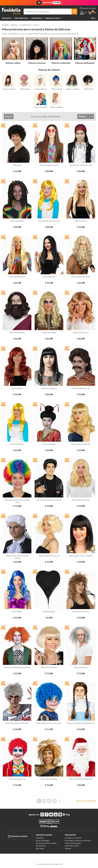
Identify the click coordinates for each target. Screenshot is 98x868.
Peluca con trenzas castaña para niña (81, 723)
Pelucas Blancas (41, 89)
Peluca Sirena (17, 612)
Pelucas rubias (13, 63)
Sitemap (68, 848)
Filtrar (8, 116)
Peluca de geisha (49, 444)
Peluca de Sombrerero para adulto (17, 667)
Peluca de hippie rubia (17, 277)
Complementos (26, 25)
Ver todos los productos (86, 801)
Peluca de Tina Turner (81, 612)
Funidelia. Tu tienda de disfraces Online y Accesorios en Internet (11, 11)
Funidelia (5, 25)
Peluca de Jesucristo (17, 333)
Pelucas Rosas (25, 89)
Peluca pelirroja (17, 388)
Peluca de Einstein (81, 667)
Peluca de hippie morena (49, 165)
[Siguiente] (59, 801)
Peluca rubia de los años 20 (49, 556)
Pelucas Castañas (9, 89)
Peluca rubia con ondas (81, 500)
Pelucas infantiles (56, 107)
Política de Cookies (72, 846)
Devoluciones (41, 846)
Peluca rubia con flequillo (81, 444)
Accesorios (36, 18)
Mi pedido (40, 838)
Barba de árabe (49, 612)
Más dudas (40, 848)
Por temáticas (21, 18)
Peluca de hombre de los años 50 (49, 500)
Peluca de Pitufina (17, 444)
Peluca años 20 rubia (49, 667)
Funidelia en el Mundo (73, 838)
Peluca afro (17, 165)
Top (93, 18)
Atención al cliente (18, 836)
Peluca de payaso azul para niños (49, 723)
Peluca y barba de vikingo (81, 277)
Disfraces (6, 18)
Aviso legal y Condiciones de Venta (78, 840)
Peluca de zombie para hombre (17, 723)
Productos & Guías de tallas (46, 843)
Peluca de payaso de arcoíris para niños (17, 501)
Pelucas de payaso (41, 107)
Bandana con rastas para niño (81, 165)
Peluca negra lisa (49, 277)
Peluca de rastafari (17, 221)
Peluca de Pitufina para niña (49, 221)
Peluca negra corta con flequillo (81, 556)
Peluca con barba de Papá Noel (81, 779)
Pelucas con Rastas (73, 89)
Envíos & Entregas (43, 840)
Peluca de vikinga (49, 333)
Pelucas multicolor (61, 63)
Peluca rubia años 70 (81, 333)
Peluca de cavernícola (49, 779)
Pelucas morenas (37, 63)
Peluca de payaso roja (17, 779)
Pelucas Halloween (85, 63)
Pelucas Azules (57, 89)
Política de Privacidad (73, 843)
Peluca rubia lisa (81, 221)
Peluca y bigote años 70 (81, 388)
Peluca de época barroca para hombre (17, 557)
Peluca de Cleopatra (49, 388)
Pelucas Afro (89, 89)
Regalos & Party (53, 18)
